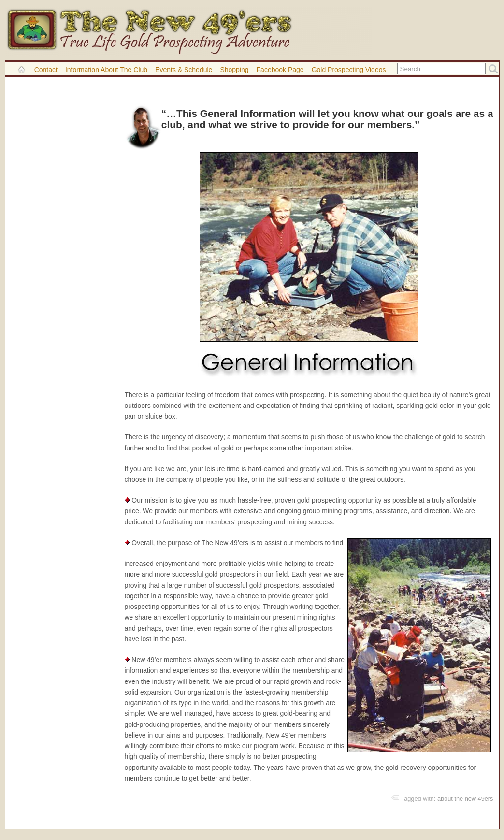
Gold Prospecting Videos (349, 70)
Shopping (234, 70)
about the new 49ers (465, 799)
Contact (46, 70)
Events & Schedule (184, 70)
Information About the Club (106, 70)
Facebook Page (280, 70)
